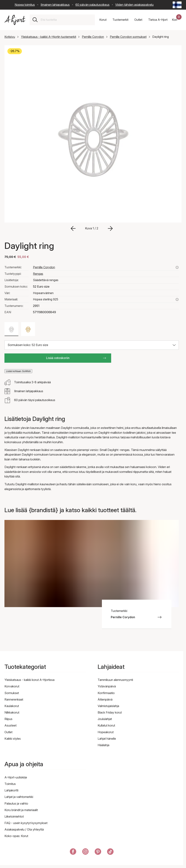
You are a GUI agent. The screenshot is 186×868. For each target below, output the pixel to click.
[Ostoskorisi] (177, 20)
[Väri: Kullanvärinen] (28, 329)
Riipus (8, 719)
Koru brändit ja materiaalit (21, 810)
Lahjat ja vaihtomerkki (19, 797)
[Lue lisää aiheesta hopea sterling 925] (177, 299)
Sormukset (12, 693)
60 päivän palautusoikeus (92, 5)
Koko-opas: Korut (16, 836)
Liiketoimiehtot (14, 816)
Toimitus (10, 784)
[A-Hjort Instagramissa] (85, 852)
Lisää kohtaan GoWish (18, 371)
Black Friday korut (110, 712)
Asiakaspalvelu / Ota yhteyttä (24, 829)
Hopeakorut (106, 732)
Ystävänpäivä (107, 686)
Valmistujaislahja (108, 706)
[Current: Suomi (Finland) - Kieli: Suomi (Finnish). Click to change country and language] (177, 5)
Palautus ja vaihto (16, 803)
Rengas (38, 274)
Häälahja (103, 745)
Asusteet (10, 725)
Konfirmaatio (106, 693)
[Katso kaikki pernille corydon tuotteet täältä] (177, 267)
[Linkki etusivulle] (15, 20)
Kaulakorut (12, 706)
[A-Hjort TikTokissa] (110, 852)
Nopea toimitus (25, 5)
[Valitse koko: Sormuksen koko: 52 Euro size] (92, 345)
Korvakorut (12, 686)
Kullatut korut (106, 725)
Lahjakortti (11, 790)
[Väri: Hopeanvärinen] (11, 329)
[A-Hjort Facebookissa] (73, 852)
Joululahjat (105, 719)
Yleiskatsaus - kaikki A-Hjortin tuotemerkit (49, 37)
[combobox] (66, 20)
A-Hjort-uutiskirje (16, 777)
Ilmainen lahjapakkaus (55, 5)
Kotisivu (10, 37)
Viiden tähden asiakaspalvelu (134, 5)
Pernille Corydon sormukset (128, 37)
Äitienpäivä (105, 699)
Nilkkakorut (12, 712)
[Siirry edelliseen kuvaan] (73, 228)
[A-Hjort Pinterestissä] (98, 852)
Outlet (8, 732)
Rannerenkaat (14, 699)
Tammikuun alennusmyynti (115, 680)
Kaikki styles (13, 739)
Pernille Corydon (93, 37)
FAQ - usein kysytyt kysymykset (26, 823)
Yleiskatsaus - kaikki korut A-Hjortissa (29, 680)
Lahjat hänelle (107, 739)
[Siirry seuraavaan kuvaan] (110, 228)
